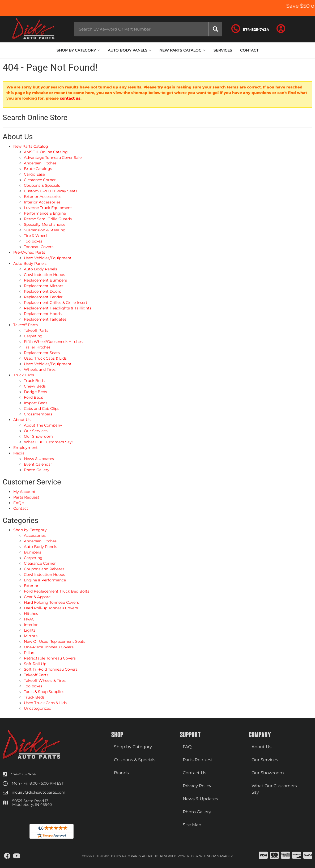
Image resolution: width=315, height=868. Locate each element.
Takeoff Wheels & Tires (45, 680)
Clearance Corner (40, 563)
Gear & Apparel (38, 597)
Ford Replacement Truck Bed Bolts (57, 591)
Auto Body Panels (41, 547)
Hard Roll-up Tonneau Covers (51, 608)
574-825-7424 (23, 774)
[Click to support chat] (254, 29)
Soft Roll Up (35, 664)
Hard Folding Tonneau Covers (51, 602)
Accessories (35, 535)
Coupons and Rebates (44, 569)
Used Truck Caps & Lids (45, 703)
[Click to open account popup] (284, 29)
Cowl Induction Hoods (44, 575)
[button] (145, 29)
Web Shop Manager (216, 856)
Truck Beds (34, 697)
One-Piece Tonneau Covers (49, 647)
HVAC (29, 619)
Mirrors (31, 636)
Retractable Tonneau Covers (50, 658)
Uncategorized (38, 708)
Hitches (31, 614)
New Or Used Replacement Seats (55, 641)
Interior (31, 625)
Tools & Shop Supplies (44, 692)
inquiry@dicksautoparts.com (39, 792)
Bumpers (33, 552)
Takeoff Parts (36, 675)
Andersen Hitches (40, 541)
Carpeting (33, 558)
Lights (30, 630)
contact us (70, 98)
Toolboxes (33, 686)
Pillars (30, 653)
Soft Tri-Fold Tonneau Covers (51, 669)
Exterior (31, 586)
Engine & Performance (45, 580)
